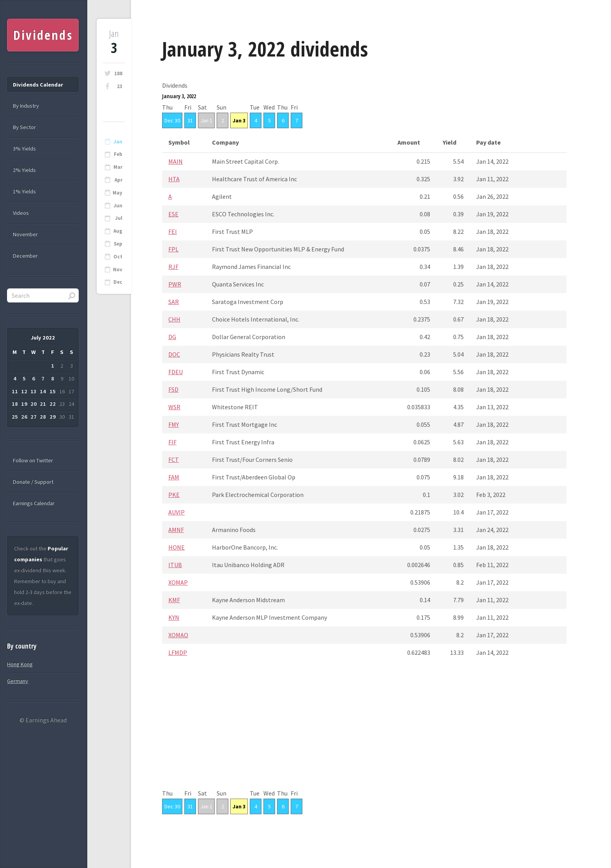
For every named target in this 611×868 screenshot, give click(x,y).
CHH (174, 319)
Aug (118, 231)
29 (53, 417)
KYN (174, 617)
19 (24, 404)
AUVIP (177, 512)
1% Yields (24, 191)
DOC (174, 354)
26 (24, 417)
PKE (174, 495)
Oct (118, 257)
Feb (118, 154)
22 (53, 404)
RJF (173, 267)
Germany (18, 681)
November (25, 234)
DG (172, 337)
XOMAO (178, 635)
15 (53, 391)
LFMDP (178, 652)
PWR (175, 284)
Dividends (43, 35)
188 (118, 73)
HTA (174, 179)
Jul (119, 218)
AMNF (176, 530)
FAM (174, 477)
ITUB (175, 565)
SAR (174, 302)
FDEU (176, 372)
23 (120, 86)
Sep (118, 244)
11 (15, 391)
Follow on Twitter (33, 460)
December (25, 256)
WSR (174, 407)
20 (34, 404)
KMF (174, 600)
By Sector (24, 127)
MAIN (176, 161)
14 (43, 391)
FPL (173, 249)
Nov (118, 270)
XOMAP (178, 582)
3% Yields (24, 148)
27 (34, 417)
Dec (118, 282)
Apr (118, 180)
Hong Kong (20, 664)
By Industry (26, 106)
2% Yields (24, 170)
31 (190, 120)
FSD (173, 389)
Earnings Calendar (34, 503)
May (117, 193)
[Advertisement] (364, 733)
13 (34, 391)
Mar (118, 167)
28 (43, 417)
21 (43, 404)
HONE (177, 547)
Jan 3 (239, 120)
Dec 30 (172, 120)
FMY (174, 424)
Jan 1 (206, 120)
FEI (173, 232)
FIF (172, 442)
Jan (118, 142)
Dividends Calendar (38, 85)
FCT (174, 460)
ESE (173, 214)
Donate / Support (33, 482)
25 (15, 417)
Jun (118, 206)
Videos (21, 213)
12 (24, 391)
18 (15, 404)
